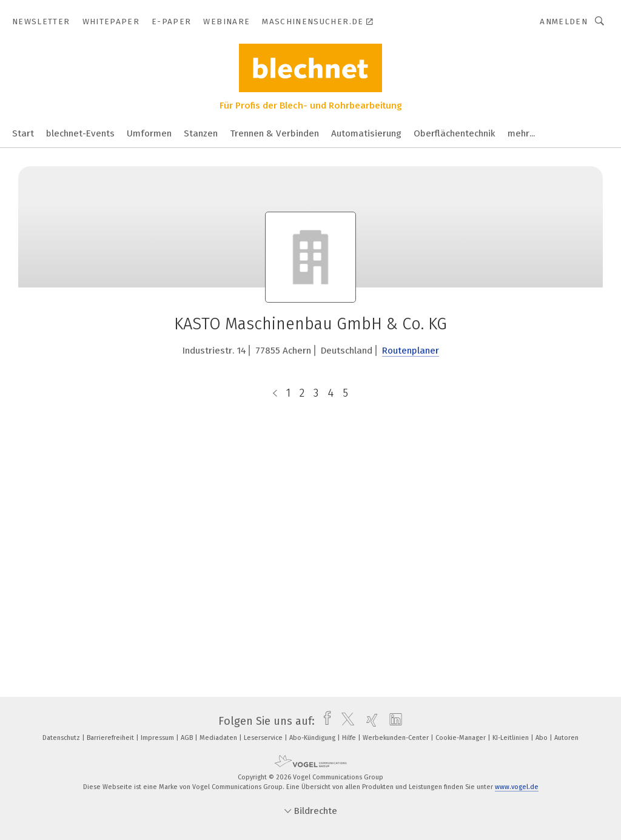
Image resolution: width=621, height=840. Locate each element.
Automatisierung (366, 133)
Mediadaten (219, 738)
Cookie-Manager (462, 738)
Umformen (149, 133)
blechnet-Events (80, 133)
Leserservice (264, 738)
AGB (188, 738)
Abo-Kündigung (313, 738)
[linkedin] (393, 721)
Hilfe (350, 738)
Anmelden (564, 22)
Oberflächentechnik (455, 133)
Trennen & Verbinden (274, 133)
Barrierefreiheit (111, 738)
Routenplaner (411, 351)
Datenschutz (62, 738)
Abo (542, 738)
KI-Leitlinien (512, 738)
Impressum (158, 738)
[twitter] (345, 721)
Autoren (566, 738)
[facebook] (324, 721)
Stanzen (201, 133)
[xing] (369, 721)
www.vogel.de (517, 787)
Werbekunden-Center (397, 738)
